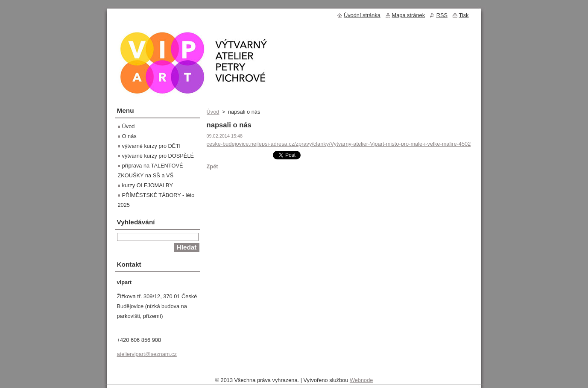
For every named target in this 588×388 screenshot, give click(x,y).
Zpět (212, 166)
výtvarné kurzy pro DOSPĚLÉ (158, 156)
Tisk (464, 15)
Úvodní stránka (362, 15)
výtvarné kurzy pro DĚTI (151, 146)
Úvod (213, 112)
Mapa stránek (409, 15)
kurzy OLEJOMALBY (148, 185)
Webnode (361, 382)
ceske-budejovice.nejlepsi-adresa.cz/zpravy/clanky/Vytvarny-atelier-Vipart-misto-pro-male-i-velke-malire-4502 (339, 144)
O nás (129, 136)
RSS (442, 15)
